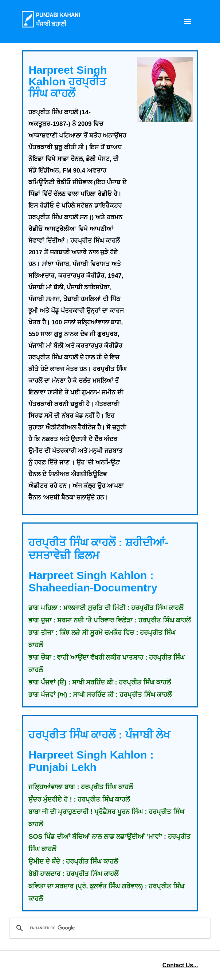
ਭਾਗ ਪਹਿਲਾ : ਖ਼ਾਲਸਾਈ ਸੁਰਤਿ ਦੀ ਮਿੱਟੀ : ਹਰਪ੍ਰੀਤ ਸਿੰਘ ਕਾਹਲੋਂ (106, 608)
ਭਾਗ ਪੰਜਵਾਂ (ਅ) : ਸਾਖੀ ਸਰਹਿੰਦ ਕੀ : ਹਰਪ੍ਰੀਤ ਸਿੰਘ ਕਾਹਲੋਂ (100, 695)
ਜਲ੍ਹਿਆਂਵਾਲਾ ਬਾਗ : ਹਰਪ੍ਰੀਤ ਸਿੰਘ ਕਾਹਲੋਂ (81, 787)
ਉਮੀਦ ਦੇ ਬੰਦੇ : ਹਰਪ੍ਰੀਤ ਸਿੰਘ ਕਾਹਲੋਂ (73, 861)
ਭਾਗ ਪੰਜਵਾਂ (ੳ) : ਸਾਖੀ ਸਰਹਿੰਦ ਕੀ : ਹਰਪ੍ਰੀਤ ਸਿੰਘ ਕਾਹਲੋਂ (100, 682)
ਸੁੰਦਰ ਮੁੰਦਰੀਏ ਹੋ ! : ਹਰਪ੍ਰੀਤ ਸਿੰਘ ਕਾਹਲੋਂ (79, 799)
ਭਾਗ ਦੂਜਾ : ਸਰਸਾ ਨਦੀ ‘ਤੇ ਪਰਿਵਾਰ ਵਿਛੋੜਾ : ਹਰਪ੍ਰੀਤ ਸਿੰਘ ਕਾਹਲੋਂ (109, 620)
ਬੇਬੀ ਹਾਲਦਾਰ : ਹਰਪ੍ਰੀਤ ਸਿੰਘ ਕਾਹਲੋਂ (73, 874)
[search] (109, 928)
